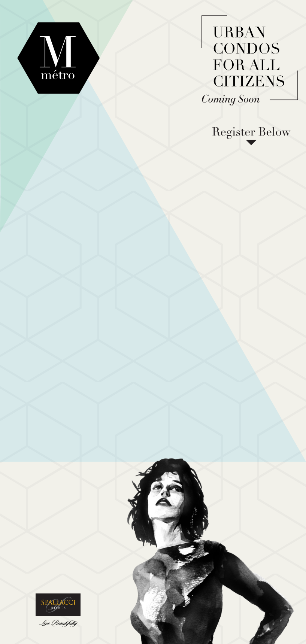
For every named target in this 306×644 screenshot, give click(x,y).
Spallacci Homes (58, 611)
